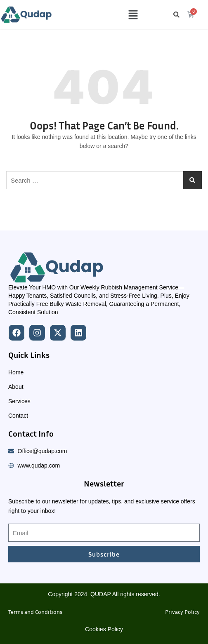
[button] (133, 14)
